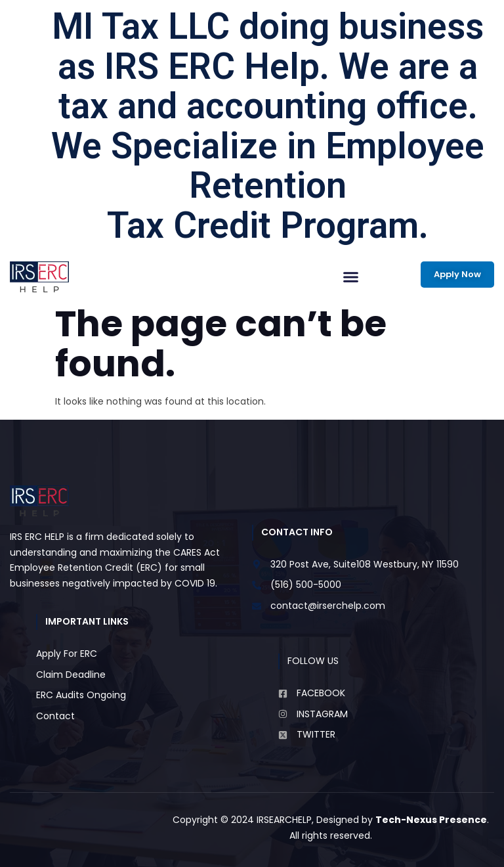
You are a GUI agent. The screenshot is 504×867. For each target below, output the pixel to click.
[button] (351, 277)
